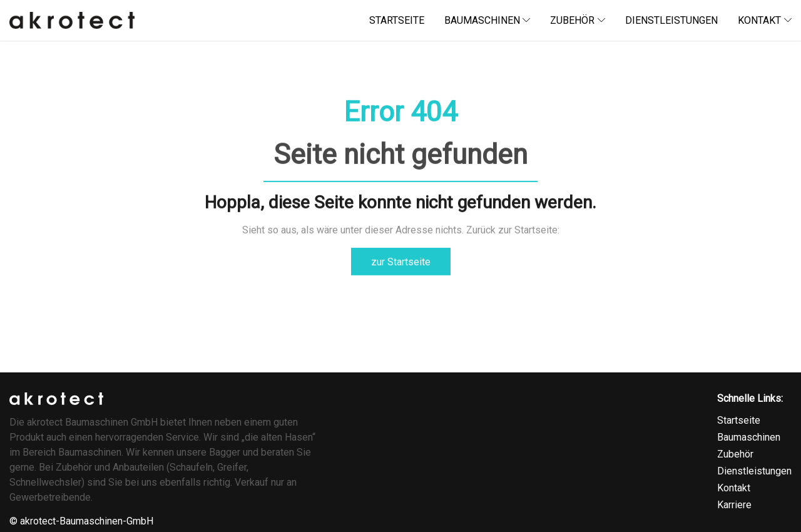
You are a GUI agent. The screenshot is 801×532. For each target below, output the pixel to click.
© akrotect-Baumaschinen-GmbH (81, 521)
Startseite (739, 420)
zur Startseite (401, 261)
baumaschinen (487, 20)
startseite (397, 20)
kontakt (765, 20)
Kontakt (734, 488)
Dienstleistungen (754, 471)
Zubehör (578, 20)
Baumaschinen (749, 437)
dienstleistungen (671, 20)
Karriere (734, 505)
